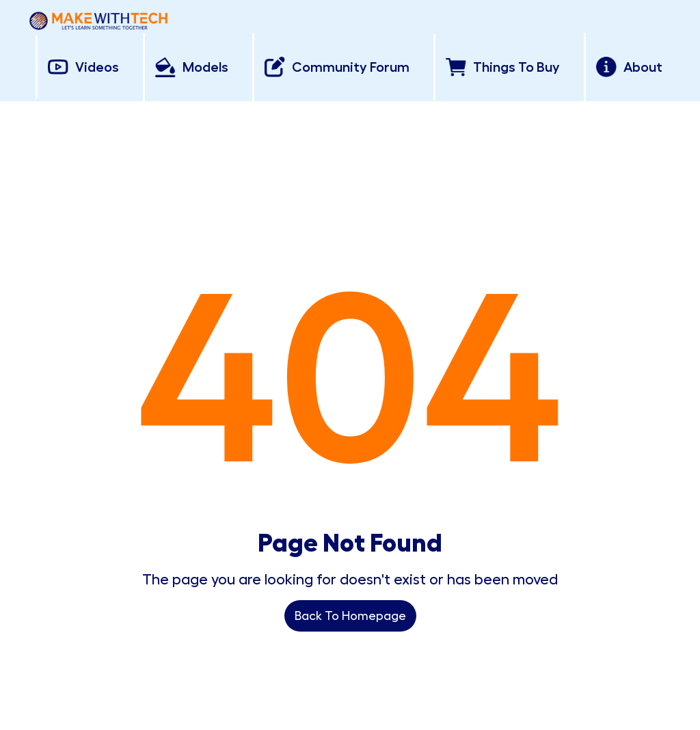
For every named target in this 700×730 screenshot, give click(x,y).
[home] (98, 18)
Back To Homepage (350, 616)
